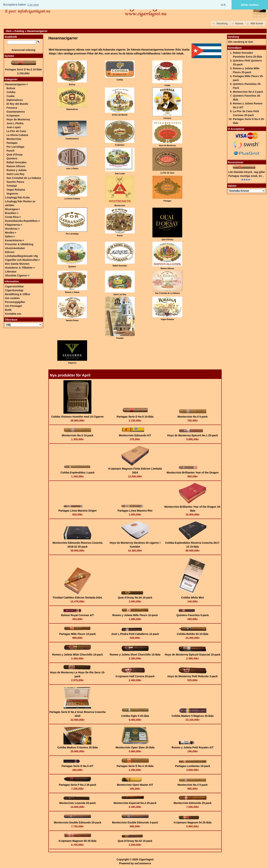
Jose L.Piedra (15, 123)
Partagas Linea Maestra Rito (135, 511)
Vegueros (12, 194)
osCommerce (143, 863)
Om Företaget (13, 306)
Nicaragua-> (13, 209)
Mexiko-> (11, 233)
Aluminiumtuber (15, 248)
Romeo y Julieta (16, 170)
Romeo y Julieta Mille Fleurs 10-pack (135, 615)
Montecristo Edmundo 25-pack (193, 803)
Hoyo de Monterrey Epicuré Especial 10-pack (193, 655)
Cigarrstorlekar (14, 286)
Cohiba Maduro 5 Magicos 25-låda (193, 716)
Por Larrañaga (15, 147)
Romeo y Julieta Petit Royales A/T (193, 747)
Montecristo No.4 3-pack (248, 92)
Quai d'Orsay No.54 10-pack (135, 598)
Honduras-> (12, 229)
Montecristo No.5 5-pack (193, 417)
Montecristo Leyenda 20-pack (77, 803)
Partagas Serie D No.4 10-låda (135, 766)
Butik (8, 310)
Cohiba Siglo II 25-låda (135, 716)
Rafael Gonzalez (16, 162)
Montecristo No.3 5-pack (193, 785)
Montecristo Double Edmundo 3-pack (135, 822)
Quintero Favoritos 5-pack (193, 615)
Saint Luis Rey (15, 174)
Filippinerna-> (14, 225)
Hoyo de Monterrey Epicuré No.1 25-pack (193, 435)
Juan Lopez (14, 127)
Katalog (19, 31)
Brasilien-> (12, 213)
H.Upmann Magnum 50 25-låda (78, 841)
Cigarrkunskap (14, 290)
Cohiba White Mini (193, 598)
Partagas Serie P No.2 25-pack (78, 785)
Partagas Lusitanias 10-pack (193, 766)
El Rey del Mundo (17, 104)
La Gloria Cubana (17, 135)
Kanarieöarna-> (15, 240)
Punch (11, 151)
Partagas (12, 143)
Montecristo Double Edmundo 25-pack (78, 822)
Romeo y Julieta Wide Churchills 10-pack (78, 655)
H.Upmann (13, 116)
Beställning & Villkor (18, 294)
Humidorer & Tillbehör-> (20, 268)
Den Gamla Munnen (17, 264)
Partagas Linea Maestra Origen (78, 511)
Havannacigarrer (37, 31)
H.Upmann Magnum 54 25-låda (193, 822)
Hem (9, 31)
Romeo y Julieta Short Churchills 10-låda (135, 655)
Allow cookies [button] (250, 5)
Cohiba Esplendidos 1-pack (78, 473)
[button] (221, 23)
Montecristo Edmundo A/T (135, 435)
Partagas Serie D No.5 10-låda (135, 417)
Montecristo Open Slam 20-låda (135, 747)
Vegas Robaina (16, 190)
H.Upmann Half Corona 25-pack (135, 676)
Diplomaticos (15, 100)
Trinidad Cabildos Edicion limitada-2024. (77, 598)
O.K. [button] (224, 5)
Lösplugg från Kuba (17, 197)
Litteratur (11, 272)
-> (16, 84)
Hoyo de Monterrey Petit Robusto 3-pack (193, 676)
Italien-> (10, 236)
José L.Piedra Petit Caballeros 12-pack (135, 634)
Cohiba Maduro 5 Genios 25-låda (78, 747)
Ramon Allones (16, 166)
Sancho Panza (15, 182)
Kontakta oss (13, 314)
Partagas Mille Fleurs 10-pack (77, 634)
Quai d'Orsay (15, 155)
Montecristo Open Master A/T (135, 785)
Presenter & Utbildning (19, 244)
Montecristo (14, 139)
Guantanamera (16, 112)
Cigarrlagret (146, 859)
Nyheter (9, 56)
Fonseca (12, 108)
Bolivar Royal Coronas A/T (77, 615)
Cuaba (11, 96)
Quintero (12, 158)
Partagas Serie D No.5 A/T (78, 766)
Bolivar (11, 88)
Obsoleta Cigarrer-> (17, 275)
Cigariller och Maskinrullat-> (23, 260)
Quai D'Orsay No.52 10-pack (135, 841)
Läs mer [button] (33, 5)
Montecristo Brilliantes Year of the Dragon (193, 473)
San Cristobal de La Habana (24, 178)
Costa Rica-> (13, 217)
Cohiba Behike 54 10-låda (193, 634)
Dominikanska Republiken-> (22, 221)
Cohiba (11, 92)
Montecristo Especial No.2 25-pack (135, 803)
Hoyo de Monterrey (18, 119)
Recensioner (236, 162)
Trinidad (12, 186)
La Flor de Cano (16, 131)
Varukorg (233, 37)
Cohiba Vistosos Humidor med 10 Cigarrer (78, 417)
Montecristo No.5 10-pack (78, 435)
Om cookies (12, 298)
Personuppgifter (15, 302)
